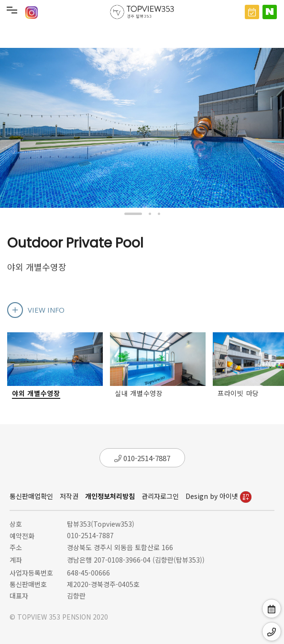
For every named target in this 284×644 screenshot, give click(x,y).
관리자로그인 (160, 496)
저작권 (69, 496)
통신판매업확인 (31, 496)
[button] (133, 214)
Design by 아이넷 (218, 496)
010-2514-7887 (142, 458)
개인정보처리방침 (110, 496)
